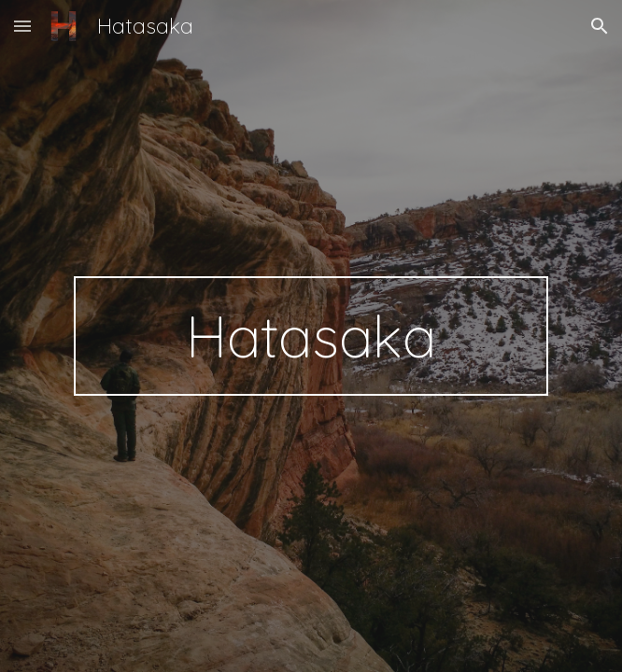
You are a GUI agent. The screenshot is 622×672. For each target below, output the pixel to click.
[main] (311, 336)
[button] (22, 26)
